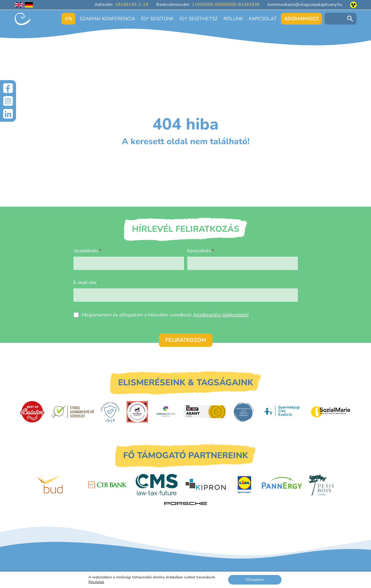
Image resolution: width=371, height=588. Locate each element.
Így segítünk (157, 19)
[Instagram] (8, 101)
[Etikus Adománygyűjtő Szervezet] (72, 412)
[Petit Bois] (321, 485)
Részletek (96, 582)
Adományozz (301, 19)
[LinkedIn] (8, 114)
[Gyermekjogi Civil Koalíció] (282, 412)
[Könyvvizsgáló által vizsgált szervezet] (244, 412)
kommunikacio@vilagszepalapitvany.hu (305, 5)
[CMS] (157, 485)
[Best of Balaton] (32, 412)
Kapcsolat (263, 19)
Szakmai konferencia (107, 19)
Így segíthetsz (199, 19)
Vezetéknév (86, 251)
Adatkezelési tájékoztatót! (221, 315)
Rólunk (233, 19)
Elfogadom (255, 580)
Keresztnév (199, 251)
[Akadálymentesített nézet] (353, 5)
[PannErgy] (282, 485)
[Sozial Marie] (331, 412)
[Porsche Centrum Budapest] (186, 503)
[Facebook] (8, 88)
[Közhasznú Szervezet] (110, 412)
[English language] (19, 5)
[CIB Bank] (108, 485)
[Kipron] (206, 485)
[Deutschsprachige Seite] (29, 5)
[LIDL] (244, 485)
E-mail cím (86, 283)
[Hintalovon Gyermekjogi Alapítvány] (137, 412)
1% (68, 19)
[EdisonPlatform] (166, 412)
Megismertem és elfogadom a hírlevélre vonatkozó (165, 315)
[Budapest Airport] (58, 485)
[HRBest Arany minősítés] (205, 412)
